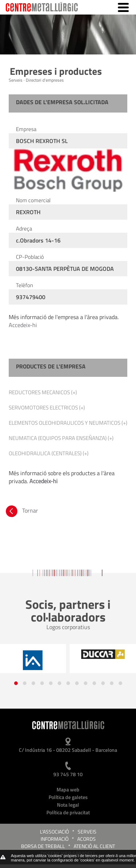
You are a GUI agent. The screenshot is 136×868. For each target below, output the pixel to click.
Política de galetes (68, 797)
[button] (16, 683)
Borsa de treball (43, 846)
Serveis (87, 832)
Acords (86, 839)
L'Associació (54, 832)
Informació (55, 839)
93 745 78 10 (68, 774)
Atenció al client (94, 846)
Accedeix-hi (23, 325)
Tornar (21, 510)
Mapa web (68, 789)
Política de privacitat (68, 812)
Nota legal (68, 805)
